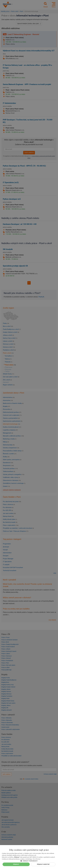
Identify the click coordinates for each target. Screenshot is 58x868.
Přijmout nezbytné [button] (43, 864)
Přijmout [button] (16, 864)
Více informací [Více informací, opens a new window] (37, 859)
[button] (29, 861)
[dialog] (29, 857)
